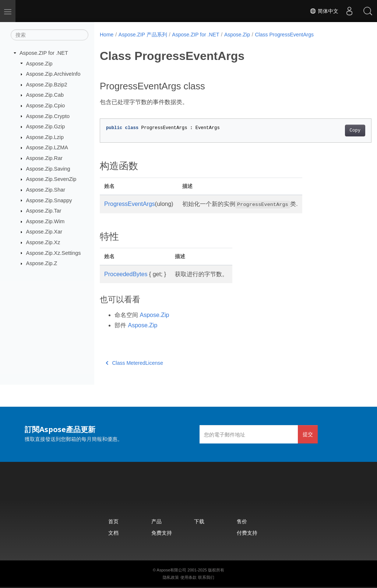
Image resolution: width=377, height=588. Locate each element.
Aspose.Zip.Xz (43, 242)
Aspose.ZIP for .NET (44, 53)
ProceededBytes (126, 274)
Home (107, 35)
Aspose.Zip (39, 63)
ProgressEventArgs (130, 204)
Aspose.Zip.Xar (44, 232)
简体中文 (324, 11)
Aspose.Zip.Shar (46, 190)
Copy (336, 131)
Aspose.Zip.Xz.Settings (54, 253)
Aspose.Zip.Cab (45, 95)
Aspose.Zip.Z (42, 263)
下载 (199, 521)
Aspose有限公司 (172, 570)
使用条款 (188, 577)
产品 (156, 521)
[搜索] (50, 35)
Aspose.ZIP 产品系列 (143, 35)
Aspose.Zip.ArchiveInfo (53, 74)
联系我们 (206, 577)
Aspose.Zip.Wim (45, 221)
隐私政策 (171, 577)
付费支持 (247, 533)
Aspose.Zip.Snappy (49, 200)
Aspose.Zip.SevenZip (51, 179)
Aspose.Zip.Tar (44, 211)
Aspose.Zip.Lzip (45, 137)
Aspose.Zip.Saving (48, 169)
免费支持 (162, 533)
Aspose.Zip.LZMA (47, 147)
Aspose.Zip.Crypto (48, 116)
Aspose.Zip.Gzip (46, 126)
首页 (113, 521)
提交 (308, 434)
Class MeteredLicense (134, 363)
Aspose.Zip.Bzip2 (47, 85)
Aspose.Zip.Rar (44, 158)
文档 (113, 533)
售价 (242, 521)
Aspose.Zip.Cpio (46, 106)
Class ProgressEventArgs (284, 35)
